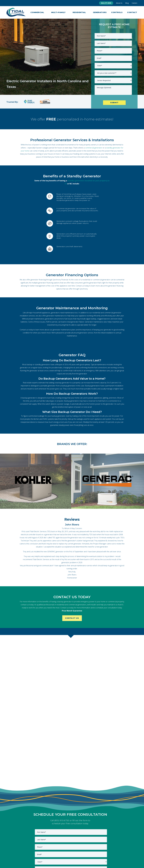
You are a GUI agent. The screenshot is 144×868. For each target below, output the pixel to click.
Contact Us (72, 618)
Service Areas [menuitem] (98, 856)
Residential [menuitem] (79, 12)
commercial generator (94, 148)
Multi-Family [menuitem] (58, 12)
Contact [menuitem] (132, 12)
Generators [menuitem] (100, 12)
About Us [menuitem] (119, 3)
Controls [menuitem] (117, 12)
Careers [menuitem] (134, 3)
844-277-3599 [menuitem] (106, 3)
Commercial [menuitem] (37, 12)
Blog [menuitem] (127, 3)
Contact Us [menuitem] (70, 856)
